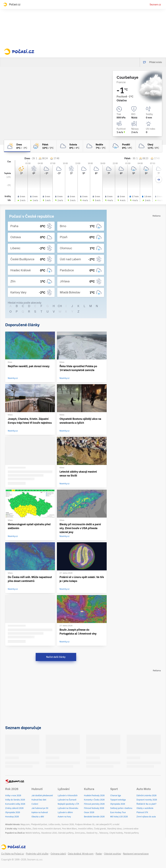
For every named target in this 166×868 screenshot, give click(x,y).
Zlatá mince (38, 829)
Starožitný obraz (114, 829)
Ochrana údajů (58, 854)
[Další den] (159, 179)
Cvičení (35, 804)
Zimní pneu (80, 833)
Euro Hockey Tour (118, 812)
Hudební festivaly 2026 (94, 796)
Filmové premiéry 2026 (94, 804)
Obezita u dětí (38, 817)
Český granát (100, 829)
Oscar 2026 (89, 812)
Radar (99, 854)
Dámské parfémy (66, 833)
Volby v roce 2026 (13, 796)
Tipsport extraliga (118, 800)
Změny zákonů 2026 (14, 808)
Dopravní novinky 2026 (147, 800)
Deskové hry (92, 833)
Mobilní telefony (33, 833)
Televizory (104, 833)
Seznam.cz (155, 5)
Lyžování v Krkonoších (68, 796)
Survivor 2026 (68, 824)
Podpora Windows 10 (85, 824)
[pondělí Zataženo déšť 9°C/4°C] (122, 146)
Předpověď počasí (39, 824)
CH (60, 306)
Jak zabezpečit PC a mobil (107, 824)
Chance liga (116, 796)
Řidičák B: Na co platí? (146, 804)
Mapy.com (25, 824)
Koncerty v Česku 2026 (94, 800)
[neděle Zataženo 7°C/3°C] (96, 146)
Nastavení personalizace (136, 854)
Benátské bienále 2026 (94, 817)
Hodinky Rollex (24, 829)
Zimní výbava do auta (146, 817)
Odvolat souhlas (113, 854)
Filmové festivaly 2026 (94, 808)
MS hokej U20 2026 (119, 817)
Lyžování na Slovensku (68, 808)
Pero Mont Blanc (69, 829)
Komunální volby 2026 (15, 804)
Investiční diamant (53, 829)
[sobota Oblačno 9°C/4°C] (70, 146)
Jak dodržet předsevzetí (42, 796)
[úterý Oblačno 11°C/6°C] (149, 146)
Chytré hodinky (116, 833)
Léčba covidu (54, 824)
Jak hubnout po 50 (40, 808)
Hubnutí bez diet (39, 800)
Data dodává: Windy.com (81, 854)
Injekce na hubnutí (40, 812)
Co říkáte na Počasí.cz (12, 854)
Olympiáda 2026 (13, 812)
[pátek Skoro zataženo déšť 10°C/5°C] (43, 146)
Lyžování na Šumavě (67, 800)
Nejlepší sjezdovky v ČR (68, 804)
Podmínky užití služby (37, 854)
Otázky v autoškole (145, 808)
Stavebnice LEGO (49, 833)
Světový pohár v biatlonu (121, 808)
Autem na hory (64, 817)
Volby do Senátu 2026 (15, 800)
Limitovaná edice (131, 829)
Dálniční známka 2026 (146, 796)
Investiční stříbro (85, 829)
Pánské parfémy (131, 833)
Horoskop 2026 (12, 817)
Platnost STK (142, 812)
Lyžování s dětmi (65, 812)
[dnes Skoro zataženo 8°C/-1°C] (17, 146)
